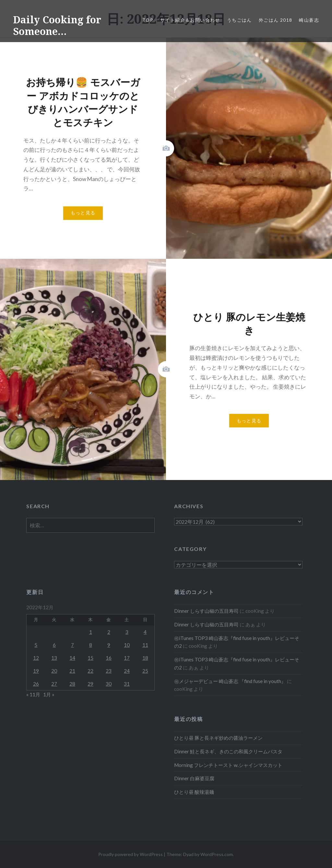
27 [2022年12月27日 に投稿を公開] (54, 684)
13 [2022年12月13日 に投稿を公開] (54, 658)
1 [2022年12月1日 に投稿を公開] (91, 632)
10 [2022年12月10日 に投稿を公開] (127, 645)
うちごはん (239, 20)
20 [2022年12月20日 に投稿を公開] (54, 671)
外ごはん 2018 (276, 20)
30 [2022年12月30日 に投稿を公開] (109, 684)
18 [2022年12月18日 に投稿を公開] (145, 658)
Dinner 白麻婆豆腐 (194, 778)
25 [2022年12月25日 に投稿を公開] (145, 671)
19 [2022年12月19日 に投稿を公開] (36, 671)
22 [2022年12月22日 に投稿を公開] (90, 671)
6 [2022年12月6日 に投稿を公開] (54, 645)
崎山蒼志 (309, 20)
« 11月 (33, 694)
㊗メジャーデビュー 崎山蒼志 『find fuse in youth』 (230, 681)
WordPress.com (217, 854)
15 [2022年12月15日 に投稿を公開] (90, 658)
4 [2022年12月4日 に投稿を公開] (145, 632)
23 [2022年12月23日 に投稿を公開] (109, 671)
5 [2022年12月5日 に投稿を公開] (36, 645)
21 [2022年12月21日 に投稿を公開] (72, 671)
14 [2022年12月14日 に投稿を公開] (72, 658)
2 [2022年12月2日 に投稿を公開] (109, 632)
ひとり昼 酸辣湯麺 (194, 792)
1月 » (49, 694)
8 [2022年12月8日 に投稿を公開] (91, 645)
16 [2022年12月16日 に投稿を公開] (109, 658)
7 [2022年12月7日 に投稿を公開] (72, 645)
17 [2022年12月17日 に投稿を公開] (127, 658)
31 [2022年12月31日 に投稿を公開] (127, 684)
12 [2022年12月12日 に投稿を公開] (36, 658)
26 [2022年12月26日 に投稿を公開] (36, 684)
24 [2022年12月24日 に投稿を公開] (127, 671)
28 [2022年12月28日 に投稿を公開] (72, 684)
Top (148, 20)
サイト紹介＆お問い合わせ (190, 20)
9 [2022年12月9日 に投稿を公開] (109, 645)
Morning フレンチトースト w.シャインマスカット (228, 765)
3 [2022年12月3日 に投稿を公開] (127, 632)
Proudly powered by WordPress (130, 854)
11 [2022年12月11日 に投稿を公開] (145, 645)
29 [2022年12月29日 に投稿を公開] (90, 684)
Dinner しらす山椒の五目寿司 (206, 611)
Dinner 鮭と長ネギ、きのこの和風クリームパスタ (228, 751)
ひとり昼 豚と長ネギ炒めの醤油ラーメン (218, 738)
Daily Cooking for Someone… (57, 25)
